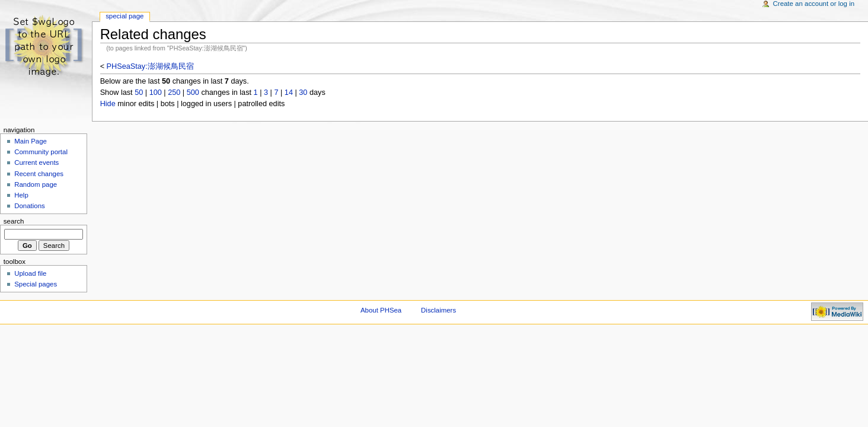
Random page (36, 184)
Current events (36, 162)
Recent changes (39, 174)
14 (289, 93)
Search (14, 221)
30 (303, 93)
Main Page (31, 141)
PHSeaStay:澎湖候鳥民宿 (150, 66)
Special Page (125, 16)
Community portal (41, 152)
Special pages (36, 284)
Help (21, 195)
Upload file (30, 273)
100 (156, 93)
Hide (108, 104)
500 (193, 93)
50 (139, 93)
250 (174, 93)
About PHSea (381, 310)
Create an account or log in (814, 4)
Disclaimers (438, 310)
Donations (30, 206)
